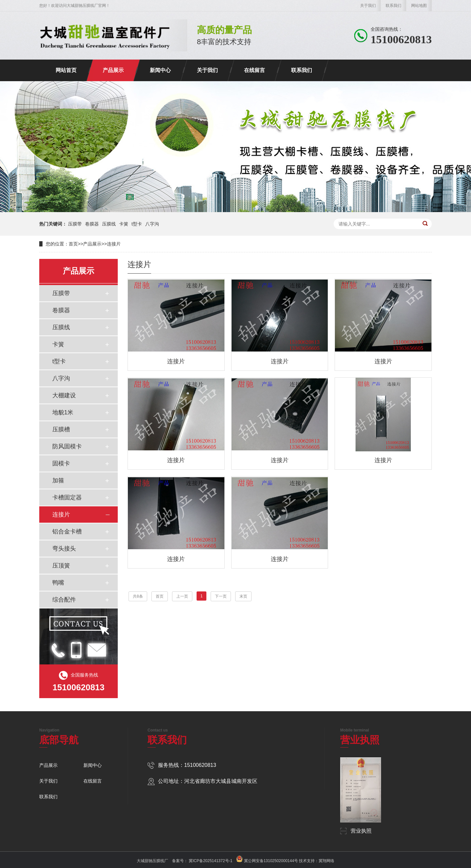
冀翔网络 (326, 861)
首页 (73, 244)
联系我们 (393, 6)
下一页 (221, 596)
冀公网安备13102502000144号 (271, 861)
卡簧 (124, 224)
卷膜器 (92, 224)
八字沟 (152, 224)
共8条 (138, 596)
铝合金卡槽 (67, 532)
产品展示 (113, 70)
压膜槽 (61, 429)
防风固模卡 (67, 446)
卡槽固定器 (67, 497)
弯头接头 (64, 549)
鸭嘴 (58, 583)
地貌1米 (63, 412)
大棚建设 (64, 395)
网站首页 (66, 70)
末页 (243, 596)
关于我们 (368, 6)
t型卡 (137, 224)
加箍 (58, 480)
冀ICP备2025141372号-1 (210, 861)
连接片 (114, 244)
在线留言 (254, 70)
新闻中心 (160, 70)
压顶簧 (61, 566)
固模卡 (61, 463)
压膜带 (75, 224)
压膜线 (109, 224)
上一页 (182, 596)
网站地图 (419, 6)
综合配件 (64, 600)
